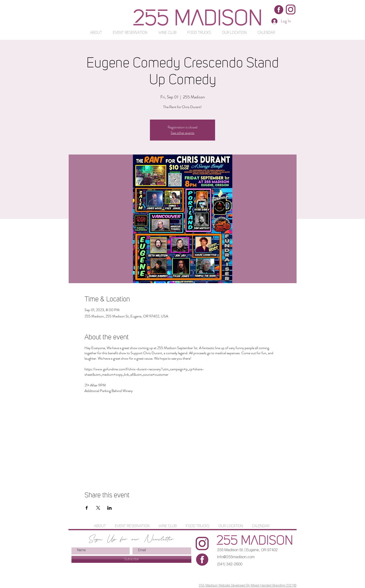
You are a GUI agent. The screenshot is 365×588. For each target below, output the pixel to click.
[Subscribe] (131, 559)
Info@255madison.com (236, 557)
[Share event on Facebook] (87, 508)
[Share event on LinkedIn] (110, 508)
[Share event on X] (98, 508)
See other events (182, 133)
